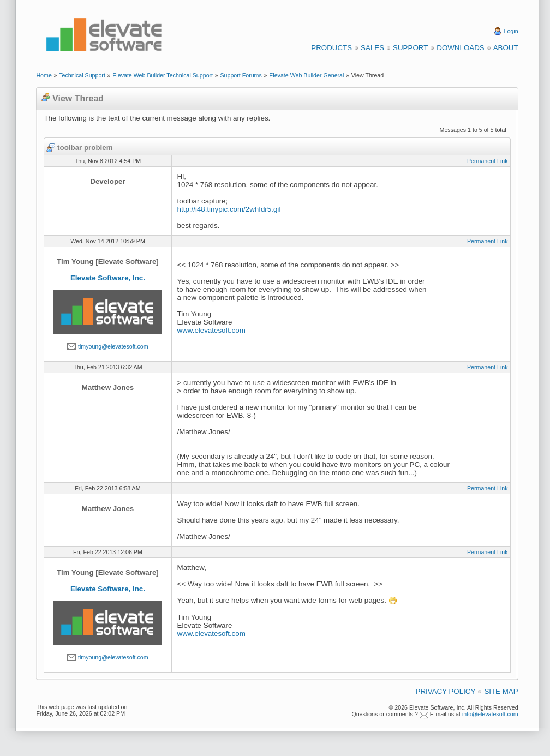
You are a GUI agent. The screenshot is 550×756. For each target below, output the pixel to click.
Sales (372, 48)
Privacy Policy (446, 691)
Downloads (460, 48)
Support (410, 48)
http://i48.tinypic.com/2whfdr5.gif (229, 209)
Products (331, 48)
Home (44, 75)
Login (511, 31)
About (506, 48)
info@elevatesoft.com (490, 714)
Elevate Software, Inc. (108, 278)
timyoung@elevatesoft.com (113, 346)
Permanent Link (488, 161)
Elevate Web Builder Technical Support (163, 75)
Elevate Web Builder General (306, 75)
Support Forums (241, 75)
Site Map (501, 691)
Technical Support (82, 75)
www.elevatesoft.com (211, 330)
